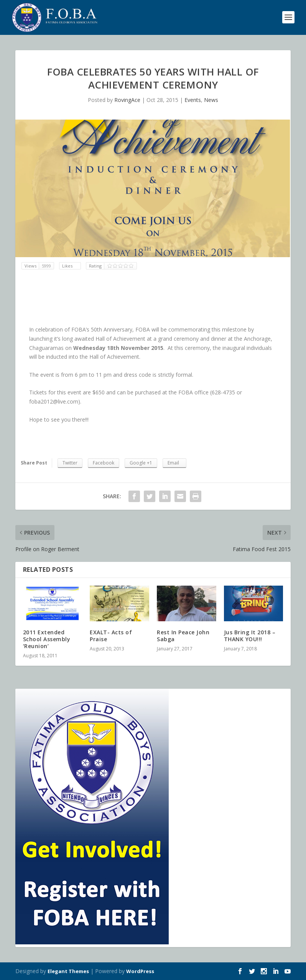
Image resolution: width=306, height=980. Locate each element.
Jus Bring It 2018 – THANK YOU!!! (250, 636)
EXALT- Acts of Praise (111, 636)
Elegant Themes (68, 971)
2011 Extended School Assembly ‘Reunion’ (47, 639)
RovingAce (127, 100)
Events (193, 100)
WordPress (140, 971)
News (211, 100)
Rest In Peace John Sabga (183, 636)
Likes (68, 266)
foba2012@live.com (54, 401)
